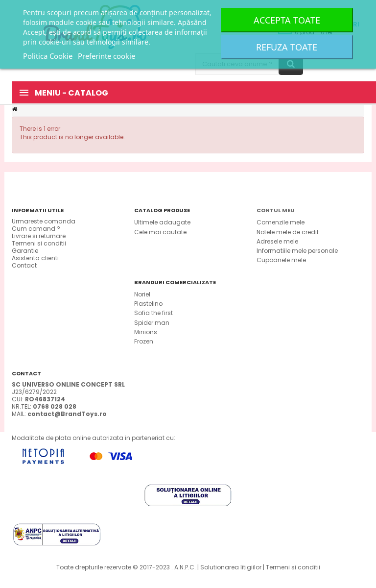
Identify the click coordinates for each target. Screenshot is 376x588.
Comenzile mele (281, 222)
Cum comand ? (36, 229)
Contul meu (276, 210)
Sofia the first (153, 313)
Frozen (144, 341)
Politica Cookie (48, 56)
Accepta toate (287, 20)
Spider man (152, 323)
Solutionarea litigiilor (231, 567)
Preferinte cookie (106, 56)
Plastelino (148, 304)
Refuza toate (287, 47)
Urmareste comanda (44, 221)
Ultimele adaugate (162, 222)
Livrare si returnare (39, 236)
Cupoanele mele (281, 260)
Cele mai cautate (160, 232)
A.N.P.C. (185, 567)
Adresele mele (277, 241)
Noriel (142, 294)
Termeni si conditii (39, 243)
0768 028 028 (55, 406)
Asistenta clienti (35, 258)
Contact (24, 265)
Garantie (25, 251)
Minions (146, 332)
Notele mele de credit (288, 232)
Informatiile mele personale (297, 251)
